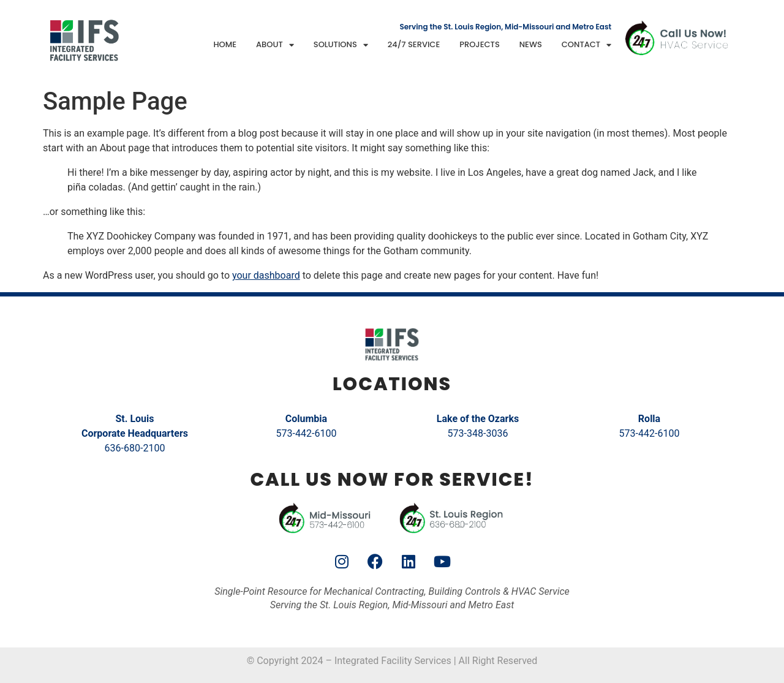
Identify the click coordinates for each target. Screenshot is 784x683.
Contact (586, 45)
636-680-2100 (135, 448)
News (531, 44)
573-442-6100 (307, 433)
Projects (480, 44)
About (275, 45)
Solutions (341, 45)
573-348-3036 (478, 433)
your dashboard (266, 275)
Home (225, 44)
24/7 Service (414, 44)
